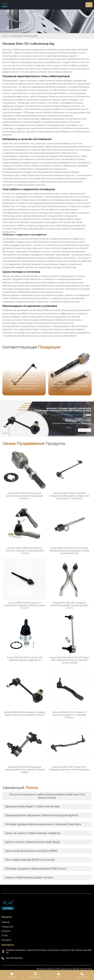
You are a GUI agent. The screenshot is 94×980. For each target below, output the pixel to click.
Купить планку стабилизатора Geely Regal (32, 842)
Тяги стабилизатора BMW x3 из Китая (30, 860)
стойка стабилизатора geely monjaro (29, 877)
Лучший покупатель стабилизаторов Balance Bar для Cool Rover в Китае (47, 796)
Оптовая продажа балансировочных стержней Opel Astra (43, 824)
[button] (87, 374)
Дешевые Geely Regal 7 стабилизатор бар (32, 806)
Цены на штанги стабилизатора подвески (33, 833)
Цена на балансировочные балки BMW (31, 851)
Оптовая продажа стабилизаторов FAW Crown (36, 869)
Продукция (35, 975)
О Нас (59, 975)
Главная (5, 36)
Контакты (82, 975)
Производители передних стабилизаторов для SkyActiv (42, 815)
